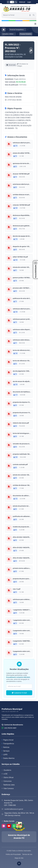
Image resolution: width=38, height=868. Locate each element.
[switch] (12, 2)
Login (29, 2)
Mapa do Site (19, 858)
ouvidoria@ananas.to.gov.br (14, 809)
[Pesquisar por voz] (30, 15)
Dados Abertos (8, 758)
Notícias (5, 747)
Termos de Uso (27, 854)
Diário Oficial (7, 777)
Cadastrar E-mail (19, 693)
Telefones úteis (8, 785)
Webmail (22, 2)
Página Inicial (7, 740)
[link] (19, 9)
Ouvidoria (6, 770)
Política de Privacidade (13, 854)
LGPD (5, 755)
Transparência (8, 744)
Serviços (6, 751)
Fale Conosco (8, 788)
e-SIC (5, 774)
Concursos (7, 781)
